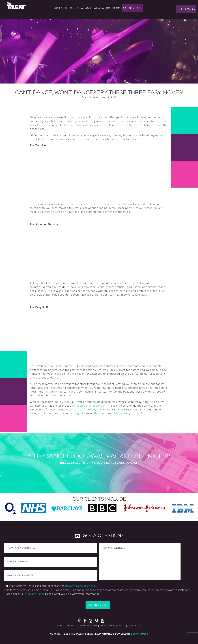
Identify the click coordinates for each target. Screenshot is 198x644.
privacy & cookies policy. (81, 586)
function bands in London (89, 406)
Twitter (118, 414)
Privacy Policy (35, 594)
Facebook (101, 414)
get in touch (79, 410)
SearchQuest (140, 634)
